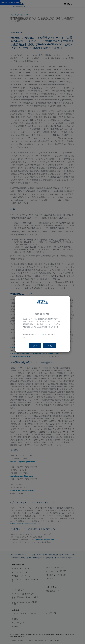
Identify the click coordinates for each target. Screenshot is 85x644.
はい (35, 346)
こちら (42, 334)
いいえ (49, 346)
